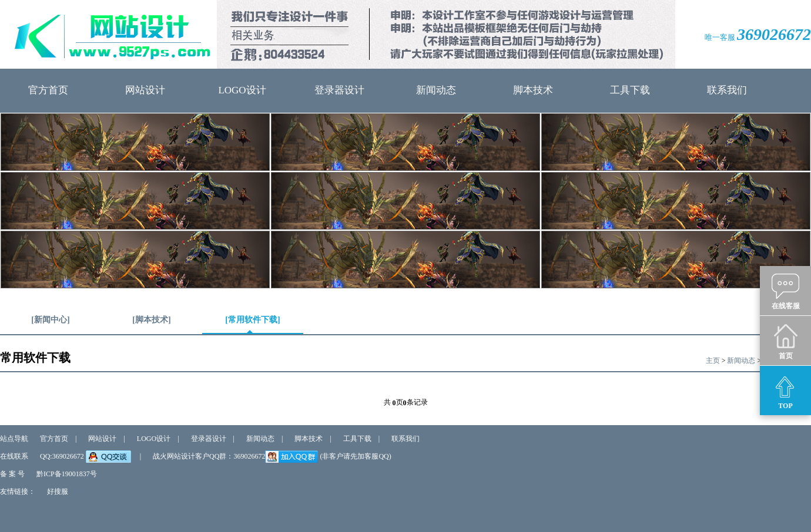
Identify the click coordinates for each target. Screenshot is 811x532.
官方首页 (48, 90)
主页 (713, 361)
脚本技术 (533, 90)
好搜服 (58, 491)
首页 (785, 341)
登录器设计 (339, 90)
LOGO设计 (242, 90)
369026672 (774, 34)
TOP (785, 391)
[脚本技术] (151, 324)
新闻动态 (436, 90)
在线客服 (786, 291)
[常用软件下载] (252, 324)
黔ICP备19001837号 (67, 474)
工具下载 (630, 90)
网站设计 (145, 90)
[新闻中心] (50, 324)
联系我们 (727, 90)
